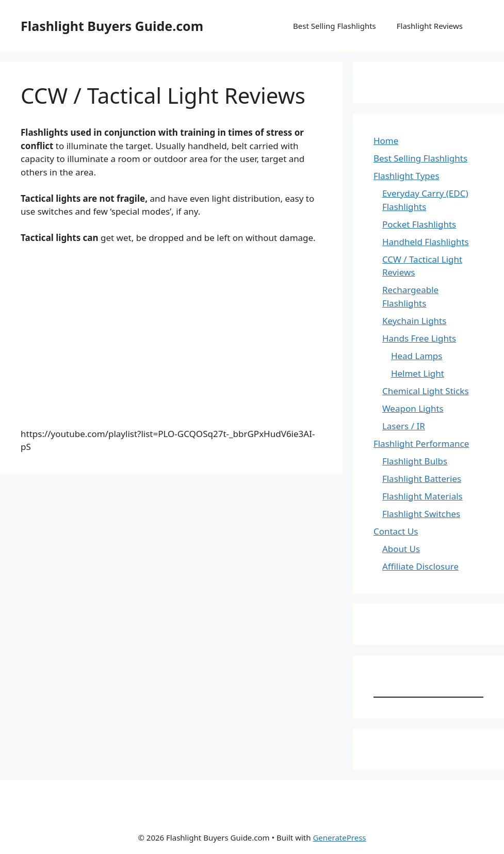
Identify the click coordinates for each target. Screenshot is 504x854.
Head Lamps (417, 356)
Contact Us (396, 531)
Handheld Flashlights (426, 242)
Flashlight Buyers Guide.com (112, 26)
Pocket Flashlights (419, 224)
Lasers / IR (404, 426)
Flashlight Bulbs (415, 461)
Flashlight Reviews (430, 26)
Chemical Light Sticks (426, 391)
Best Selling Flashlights (335, 26)
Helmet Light (418, 373)
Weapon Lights (413, 408)
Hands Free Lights (419, 338)
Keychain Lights (414, 321)
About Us (401, 549)
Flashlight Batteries (422, 479)
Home (386, 141)
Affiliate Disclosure (420, 566)
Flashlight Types (407, 176)
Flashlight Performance (421, 444)
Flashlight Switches (421, 514)
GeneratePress (339, 837)
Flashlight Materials (422, 496)
